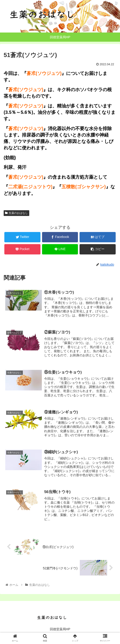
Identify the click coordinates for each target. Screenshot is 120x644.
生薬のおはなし (16, 213)
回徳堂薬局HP (60, 629)
